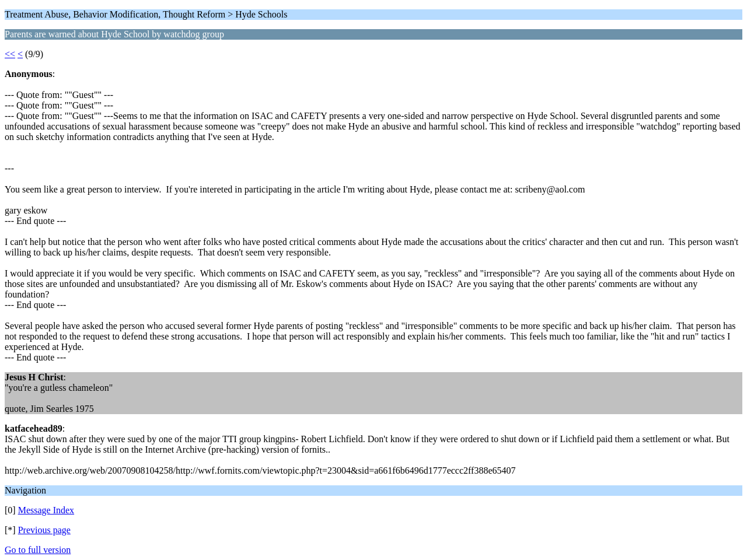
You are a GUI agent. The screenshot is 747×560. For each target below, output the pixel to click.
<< (10, 54)
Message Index (46, 510)
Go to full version (38, 550)
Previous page (44, 530)
